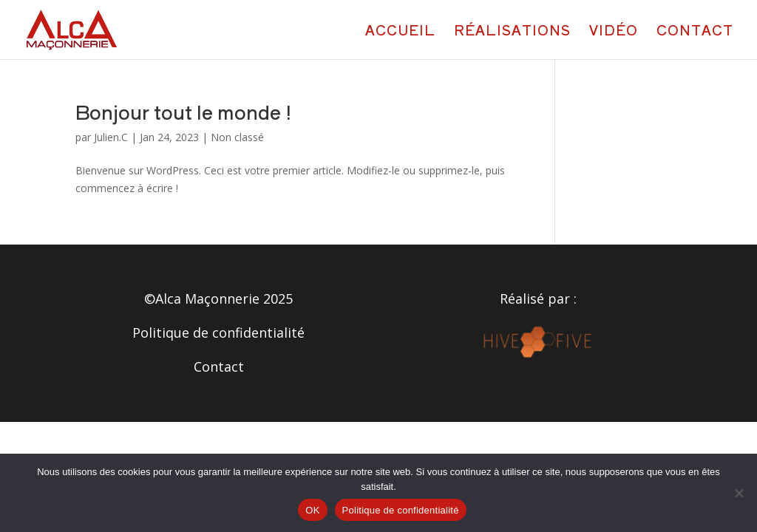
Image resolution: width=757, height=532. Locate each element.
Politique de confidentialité (218, 332)
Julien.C (111, 137)
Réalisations (512, 32)
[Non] (739, 493)
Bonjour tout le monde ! (183, 111)
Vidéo (614, 32)
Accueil (400, 32)
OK (312, 510)
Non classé (237, 137)
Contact (695, 32)
